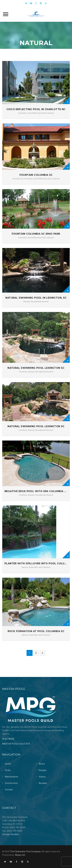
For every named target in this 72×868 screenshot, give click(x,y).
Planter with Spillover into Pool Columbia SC (36, 563)
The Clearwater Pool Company (25, 851)
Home (8, 764)
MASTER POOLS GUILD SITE (16, 744)
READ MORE (8, 739)
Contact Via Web (10, 834)
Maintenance (11, 777)
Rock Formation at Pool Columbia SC (36, 631)
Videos (42, 777)
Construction (11, 783)
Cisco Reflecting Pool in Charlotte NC (36, 109)
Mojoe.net (20, 855)
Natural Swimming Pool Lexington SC (36, 368)
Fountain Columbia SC (36, 175)
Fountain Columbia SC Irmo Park (36, 234)
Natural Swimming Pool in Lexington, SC (36, 298)
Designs (43, 770)
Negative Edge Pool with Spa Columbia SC (36, 491)
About (42, 764)
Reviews (43, 783)
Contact (9, 790)
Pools (8, 770)
